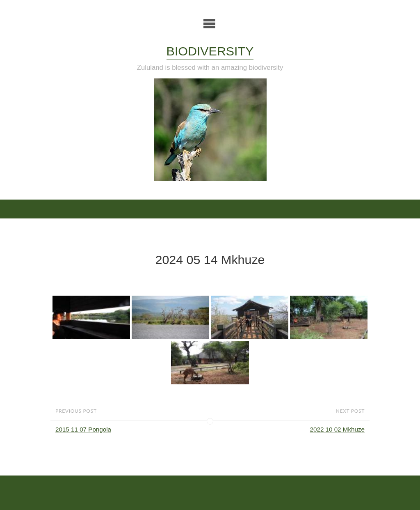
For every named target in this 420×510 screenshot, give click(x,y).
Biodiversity (210, 51)
